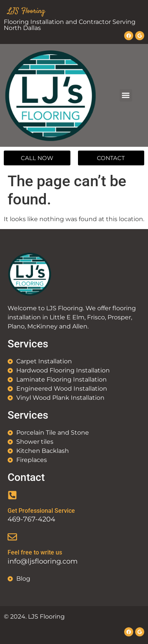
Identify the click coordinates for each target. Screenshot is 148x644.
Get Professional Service (41, 511)
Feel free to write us (35, 552)
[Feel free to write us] (12, 537)
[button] (126, 95)
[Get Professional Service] (12, 495)
